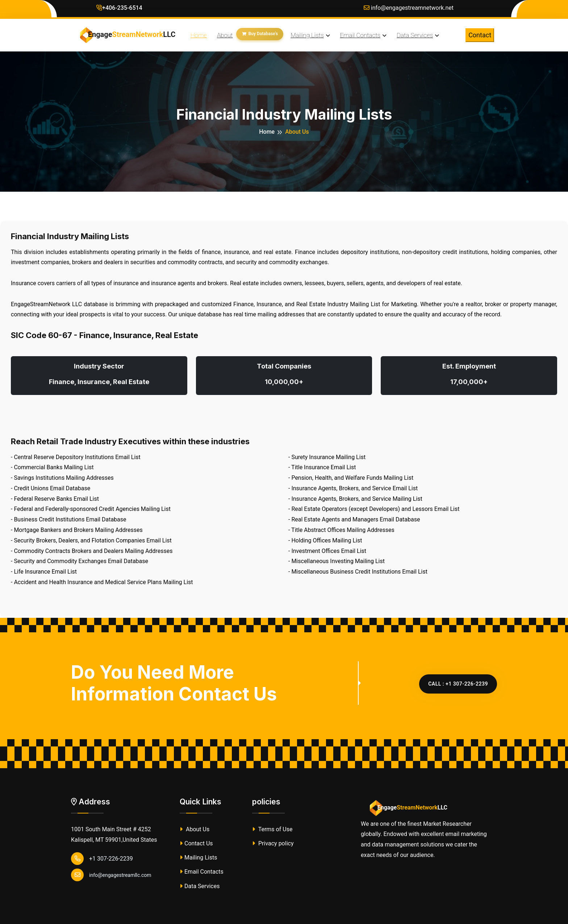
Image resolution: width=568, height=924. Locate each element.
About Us (195, 829)
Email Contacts (202, 872)
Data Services (200, 886)
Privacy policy (273, 843)
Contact (480, 35)
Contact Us (196, 843)
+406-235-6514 (119, 8)
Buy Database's (260, 34)
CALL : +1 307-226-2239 (458, 684)
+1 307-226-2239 (102, 859)
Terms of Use (272, 829)
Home (267, 132)
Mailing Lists (198, 858)
